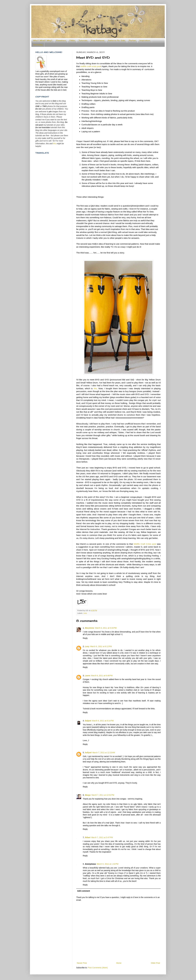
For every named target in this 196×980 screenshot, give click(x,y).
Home (119, 963)
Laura (88, 676)
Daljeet (88, 721)
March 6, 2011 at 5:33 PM (106, 628)
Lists (85, 613)
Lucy (87, 646)
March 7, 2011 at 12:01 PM (103, 795)
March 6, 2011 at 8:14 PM (103, 721)
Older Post (155, 963)
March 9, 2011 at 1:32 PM (108, 864)
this (95, 388)
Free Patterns (98, 40)
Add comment (84, 891)
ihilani (88, 837)
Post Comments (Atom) (98, 968)
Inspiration (145, 40)
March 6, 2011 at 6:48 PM (102, 676)
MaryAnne (90, 628)
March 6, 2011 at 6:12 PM (101, 646)
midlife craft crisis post (91, 66)
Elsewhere (61, 40)
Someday (38, 45)
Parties (132, 40)
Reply (85, 638)
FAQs (72, 40)
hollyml (88, 753)
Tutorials (83, 40)
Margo (88, 795)
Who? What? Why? (43, 40)
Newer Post (82, 963)
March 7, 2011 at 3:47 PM (102, 837)
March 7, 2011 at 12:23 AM (104, 753)
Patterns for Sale (117, 40)
